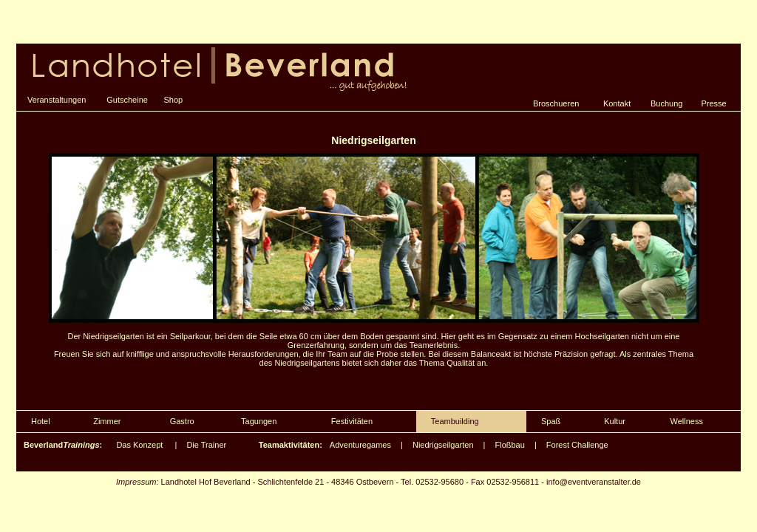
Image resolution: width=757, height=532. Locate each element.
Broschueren (556, 103)
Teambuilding (455, 421)
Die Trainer (206, 445)
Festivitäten (352, 421)
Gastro (182, 421)
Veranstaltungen (57, 100)
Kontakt (617, 103)
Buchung (666, 103)
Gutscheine (127, 100)
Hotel (41, 421)
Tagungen (259, 421)
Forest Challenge (577, 445)
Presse (713, 103)
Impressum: (137, 482)
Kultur (615, 421)
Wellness (687, 421)
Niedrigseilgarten (443, 445)
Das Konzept (139, 445)
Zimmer (107, 421)
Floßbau (510, 445)
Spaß (551, 421)
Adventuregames (360, 445)
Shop (174, 100)
